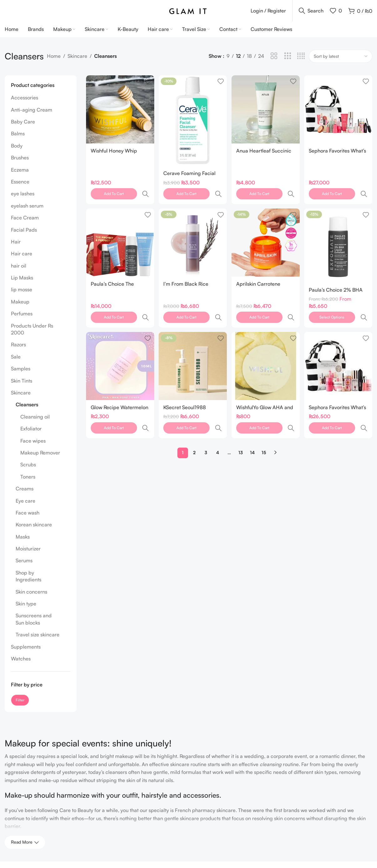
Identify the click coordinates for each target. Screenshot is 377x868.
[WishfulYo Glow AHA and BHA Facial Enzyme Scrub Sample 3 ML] (266, 345)
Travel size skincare (38, 641)
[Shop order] (341, 63)
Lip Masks (22, 284)
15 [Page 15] (264, 417)
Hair (16, 248)
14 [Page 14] (252, 417)
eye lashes (23, 200)
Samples (21, 375)
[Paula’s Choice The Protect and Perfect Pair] (120, 235)
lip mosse (22, 296)
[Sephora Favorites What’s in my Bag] (339, 345)
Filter (20, 707)
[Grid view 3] (288, 63)
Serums (24, 567)
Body (17, 152)
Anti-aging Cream (32, 116)
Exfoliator (31, 435)
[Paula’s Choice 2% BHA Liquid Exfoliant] (339, 238)
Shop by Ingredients (28, 583)
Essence (20, 188)
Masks (23, 543)
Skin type (26, 610)
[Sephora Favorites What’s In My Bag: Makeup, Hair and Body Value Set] (339, 115)
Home (54, 63)
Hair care (22, 260)
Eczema (20, 176)
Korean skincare (34, 531)
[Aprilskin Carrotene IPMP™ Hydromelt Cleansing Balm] (266, 235)
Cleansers (27, 411)
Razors (18, 351)
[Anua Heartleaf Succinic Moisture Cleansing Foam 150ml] (266, 115)
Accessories (25, 104)
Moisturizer (28, 555)
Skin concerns (31, 598)
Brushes (20, 164)
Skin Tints (22, 387)
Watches (21, 665)
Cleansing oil (35, 423)
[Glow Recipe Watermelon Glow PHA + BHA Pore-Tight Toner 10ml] (120, 345)
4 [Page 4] (218, 417)
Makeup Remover (40, 459)
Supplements (26, 653)
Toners (28, 483)
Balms (18, 140)
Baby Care (23, 128)
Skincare (77, 63)
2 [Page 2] (194, 417)
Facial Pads (24, 236)
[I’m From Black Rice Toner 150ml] (193, 235)
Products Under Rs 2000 (32, 336)
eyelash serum (27, 212)
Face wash (28, 519)
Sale (16, 363)
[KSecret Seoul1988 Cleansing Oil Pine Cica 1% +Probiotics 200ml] (193, 345)
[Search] (311, 14)
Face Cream (25, 224)
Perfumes (22, 320)
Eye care (25, 507)
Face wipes (33, 447)
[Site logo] (188, 13)
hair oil (19, 272)
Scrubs (28, 471)
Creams (25, 495)
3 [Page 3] (206, 417)
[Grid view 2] (274, 63)
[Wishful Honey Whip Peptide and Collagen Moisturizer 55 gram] (120, 115)
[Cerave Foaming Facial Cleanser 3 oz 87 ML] (193, 126)
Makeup (20, 308)
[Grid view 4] (301, 63)
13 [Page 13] (241, 417)
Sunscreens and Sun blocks (34, 626)
